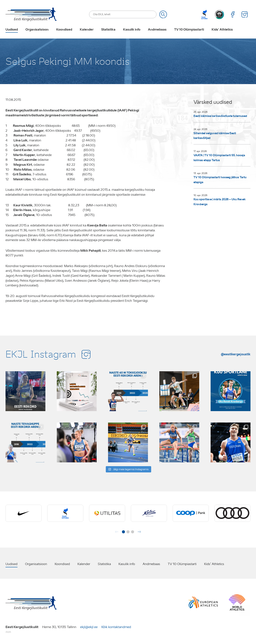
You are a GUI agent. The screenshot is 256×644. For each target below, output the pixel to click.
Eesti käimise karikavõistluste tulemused (220, 116)
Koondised (64, 30)
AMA (8, 632)
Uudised (12, 30)
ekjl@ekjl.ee (89, 627)
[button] (123, 532)
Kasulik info (132, 30)
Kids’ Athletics (222, 30)
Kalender (87, 30)
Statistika (108, 30)
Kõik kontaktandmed (116, 627)
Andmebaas (157, 30)
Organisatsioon (37, 30)
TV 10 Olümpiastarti (189, 30)
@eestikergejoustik (236, 354)
